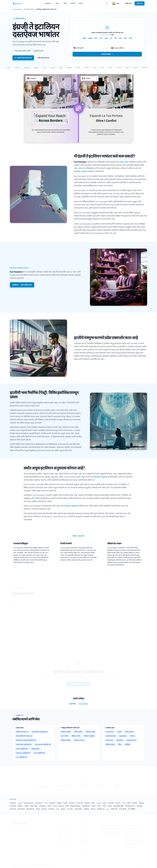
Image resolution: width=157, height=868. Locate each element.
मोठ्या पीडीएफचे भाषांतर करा (24, 736)
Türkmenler (78, 809)
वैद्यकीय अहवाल (110, 744)
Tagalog (86, 809)
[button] (116, 3)
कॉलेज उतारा (109, 740)
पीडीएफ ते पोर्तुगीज (89, 736)
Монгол (61, 806)
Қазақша (42, 806)
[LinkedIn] (134, 866)
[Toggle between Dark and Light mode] (107, 3)
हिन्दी (129, 803)
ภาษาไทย (70, 809)
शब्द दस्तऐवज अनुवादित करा (40, 732)
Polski (110, 806)
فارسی (98, 803)
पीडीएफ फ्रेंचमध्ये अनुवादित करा (134, 829)
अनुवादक (48, 3)
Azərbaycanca (28, 803)
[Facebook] (138, 866)
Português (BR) (118, 806)
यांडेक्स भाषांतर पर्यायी (63, 835)
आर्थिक (34, 501)
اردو (108, 809)
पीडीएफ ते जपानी (79, 740)
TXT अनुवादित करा (22, 757)
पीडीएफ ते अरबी (90, 732)
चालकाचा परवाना (131, 740)
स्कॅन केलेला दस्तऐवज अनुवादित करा (26, 740)
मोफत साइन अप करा (45, 58)
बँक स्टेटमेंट (83, 850)
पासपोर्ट (119, 732)
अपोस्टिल (128, 744)
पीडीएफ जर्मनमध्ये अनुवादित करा (134, 832)
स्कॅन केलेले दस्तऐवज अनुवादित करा (112, 826)
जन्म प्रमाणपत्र (110, 732)
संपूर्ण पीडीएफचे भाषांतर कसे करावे (112, 832)
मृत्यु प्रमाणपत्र (84, 841)
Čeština (59, 803)
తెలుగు (63, 809)
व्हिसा (120, 744)
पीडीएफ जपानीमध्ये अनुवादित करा (134, 841)
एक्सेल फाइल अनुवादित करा (24, 744)
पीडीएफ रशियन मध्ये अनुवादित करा (135, 844)
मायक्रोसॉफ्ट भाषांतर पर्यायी (65, 843)
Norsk (94, 806)
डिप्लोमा (132, 736)
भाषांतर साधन (124, 162)
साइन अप (140, 3)
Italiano (20, 806)
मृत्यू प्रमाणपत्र (123, 736)
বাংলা (46, 803)
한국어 (50, 806)
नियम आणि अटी (17, 827)
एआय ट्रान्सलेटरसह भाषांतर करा (111, 835)
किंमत (65, 3)
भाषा (58, 3)
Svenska (51, 809)
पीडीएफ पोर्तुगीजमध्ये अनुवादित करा (135, 835)
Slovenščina (30, 809)
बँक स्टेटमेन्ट (120, 740)
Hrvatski (134, 803)
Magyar (142, 803)
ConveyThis (83, 704)
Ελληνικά (80, 803)
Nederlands (86, 806)
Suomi (104, 803)
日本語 (27, 806)
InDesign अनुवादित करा (23, 753)
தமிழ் (58, 809)
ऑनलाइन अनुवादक (81, 171)
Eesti (93, 803)
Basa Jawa (34, 806)
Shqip (38, 809)
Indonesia (13, 806)
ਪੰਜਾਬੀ (104, 806)
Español (87, 803)
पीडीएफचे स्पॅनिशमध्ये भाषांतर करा (134, 826)
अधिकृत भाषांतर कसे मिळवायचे (111, 829)
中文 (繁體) (132, 809)
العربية (20, 803)
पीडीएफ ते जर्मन (76, 736)
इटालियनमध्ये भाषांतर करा (23, 58)
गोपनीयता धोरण (27, 827)
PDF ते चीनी (65, 736)
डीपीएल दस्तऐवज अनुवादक (65, 832)
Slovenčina (21, 809)
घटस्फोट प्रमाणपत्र (111, 736)
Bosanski (52, 803)
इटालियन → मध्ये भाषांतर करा (22, 285)
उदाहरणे (73, 3)
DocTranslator (19, 823)
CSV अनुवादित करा (39, 753)
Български (39, 803)
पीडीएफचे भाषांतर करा (22, 732)
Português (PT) (130, 806)
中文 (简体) (123, 809)
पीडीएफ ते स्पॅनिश (66, 732)
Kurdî (55, 806)
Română (140, 806)
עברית (124, 803)
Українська (101, 809)
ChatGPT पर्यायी (62, 826)
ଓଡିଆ (99, 806)
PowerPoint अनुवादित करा (43, 744)
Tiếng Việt (114, 809)
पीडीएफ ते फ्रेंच (78, 732)
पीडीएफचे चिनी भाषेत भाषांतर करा (135, 838)
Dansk (65, 803)
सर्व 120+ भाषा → (131, 847)
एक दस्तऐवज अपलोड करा (79, 684)
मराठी (67, 806)
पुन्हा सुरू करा (84, 853)
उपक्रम (81, 3)
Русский (13, 809)
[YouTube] (142, 866)
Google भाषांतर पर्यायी (64, 829)
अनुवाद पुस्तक (35, 749)
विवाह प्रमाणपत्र (129, 732)
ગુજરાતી (118, 803)
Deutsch (72, 803)
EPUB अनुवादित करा (22, 749)
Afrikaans (13, 803)
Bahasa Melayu (75, 806)
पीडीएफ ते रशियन (66, 740)
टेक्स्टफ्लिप (73, 704)
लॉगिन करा (128, 3)
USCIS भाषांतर (85, 826)
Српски (44, 809)
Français (111, 803)
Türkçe (93, 809)
